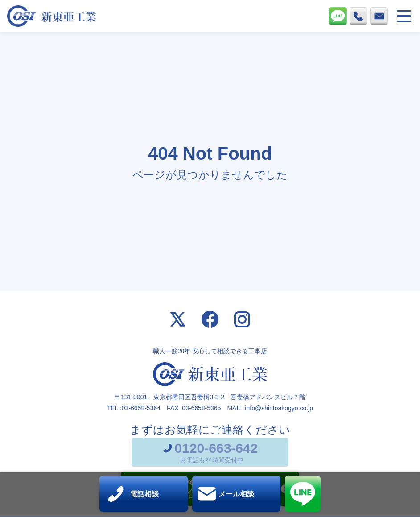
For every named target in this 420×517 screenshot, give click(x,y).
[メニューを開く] (404, 16)
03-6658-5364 (141, 408)
